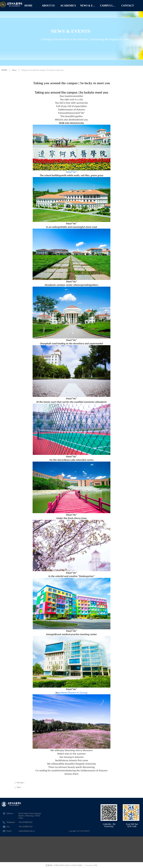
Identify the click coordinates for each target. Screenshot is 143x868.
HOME (4, 70)
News (14, 70)
